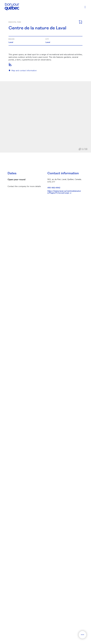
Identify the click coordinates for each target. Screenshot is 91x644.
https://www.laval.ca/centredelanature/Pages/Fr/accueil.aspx (64, 192)
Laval (11, 42)
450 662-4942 (54, 188)
